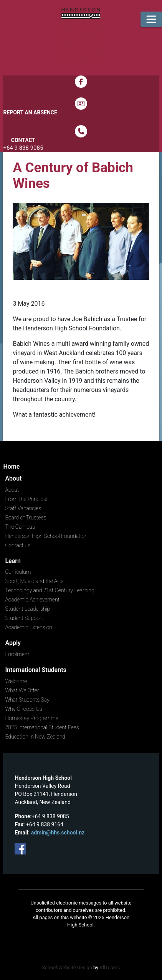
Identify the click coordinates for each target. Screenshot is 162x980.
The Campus (20, 527)
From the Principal (26, 499)
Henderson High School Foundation (46, 536)
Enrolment (17, 654)
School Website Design (67, 967)
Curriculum (18, 572)
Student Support (24, 618)
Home (11, 467)
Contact (23, 140)
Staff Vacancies (23, 508)
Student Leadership (27, 609)
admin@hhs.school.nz (58, 833)
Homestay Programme (31, 718)
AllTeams (110, 967)
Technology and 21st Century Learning (50, 590)
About (12, 490)
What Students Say (27, 700)
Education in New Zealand (35, 737)
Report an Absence (30, 112)
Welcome (16, 681)
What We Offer (22, 690)
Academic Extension (28, 627)
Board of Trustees (26, 518)
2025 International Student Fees (42, 727)
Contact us (18, 545)
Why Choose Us (23, 709)
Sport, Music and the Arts (34, 581)
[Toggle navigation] (151, 19)
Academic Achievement (32, 600)
